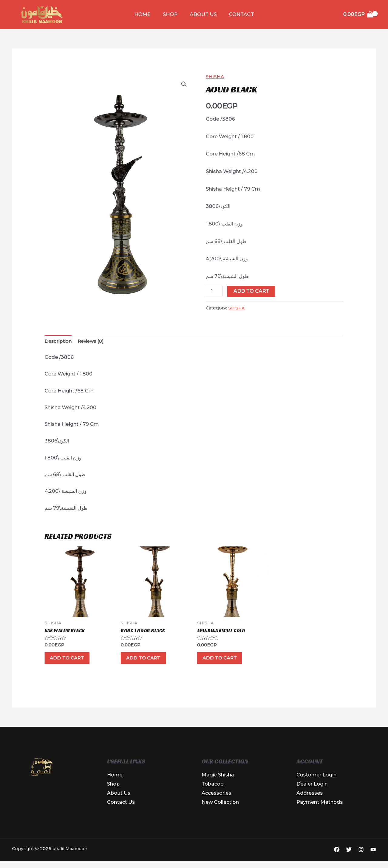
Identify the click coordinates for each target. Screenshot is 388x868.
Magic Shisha (218, 782)
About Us (202, 14)
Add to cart (253, 291)
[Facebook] (337, 856)
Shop (171, 14)
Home (146, 14)
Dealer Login (312, 791)
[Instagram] (361, 856)
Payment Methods (320, 809)
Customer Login (316, 782)
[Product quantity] (215, 291)
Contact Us (121, 809)
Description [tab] (59, 342)
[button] (184, 85)
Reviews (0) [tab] (93, 342)
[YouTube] (373, 856)
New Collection (220, 809)
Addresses (310, 800)
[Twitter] (349, 856)
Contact (238, 14)
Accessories (216, 800)
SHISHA (215, 77)
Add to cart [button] (74, 662)
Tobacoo (213, 791)
